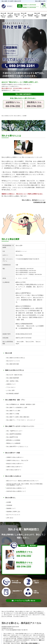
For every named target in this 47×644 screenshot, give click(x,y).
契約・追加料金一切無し (13, 381)
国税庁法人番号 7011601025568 (24, 338)
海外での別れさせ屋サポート (14, 470)
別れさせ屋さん (10, 498)
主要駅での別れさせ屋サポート (14, 467)
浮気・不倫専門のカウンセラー (14, 431)
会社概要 (9, 502)
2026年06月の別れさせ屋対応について (16, 491)
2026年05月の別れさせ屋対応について (16, 488)
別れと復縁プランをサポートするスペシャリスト (20, 426)
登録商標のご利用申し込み (13, 512)
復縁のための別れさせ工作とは (14, 370)
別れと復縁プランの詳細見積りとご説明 (17, 407)
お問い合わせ (10, 518)
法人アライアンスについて (13, 515)
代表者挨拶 (9, 505)
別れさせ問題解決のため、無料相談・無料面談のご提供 (21, 404)
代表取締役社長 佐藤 (39, 202)
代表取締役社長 (7, 265)
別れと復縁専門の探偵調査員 (14, 434)
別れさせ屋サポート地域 (13, 453)
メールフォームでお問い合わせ (23, 601)
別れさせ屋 (4, 1)
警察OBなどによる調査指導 (13, 443)
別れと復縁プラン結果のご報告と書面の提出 (18, 417)
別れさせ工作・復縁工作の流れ (14, 375)
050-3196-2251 (30, 269)
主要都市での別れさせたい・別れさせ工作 (17, 460)
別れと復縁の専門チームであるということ (17, 446)
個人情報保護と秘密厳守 (13, 394)
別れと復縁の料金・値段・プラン (15, 400)
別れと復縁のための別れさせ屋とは (16, 358)
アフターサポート (11, 387)
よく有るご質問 (10, 390)
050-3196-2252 (33, 271)
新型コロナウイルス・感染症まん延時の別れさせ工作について (22, 481)
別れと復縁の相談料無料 (13, 378)
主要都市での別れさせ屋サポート (15, 457)
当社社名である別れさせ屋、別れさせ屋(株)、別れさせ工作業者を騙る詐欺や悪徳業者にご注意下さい (25, 484)
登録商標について (11, 508)
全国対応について (11, 384)
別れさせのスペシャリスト (13, 361)
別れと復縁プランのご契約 (13, 411)
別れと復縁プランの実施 (13, 414)
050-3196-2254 (38, 274)
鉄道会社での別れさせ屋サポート (15, 464)
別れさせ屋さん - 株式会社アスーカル (21, 623)
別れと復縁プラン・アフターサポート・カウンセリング (21, 420)
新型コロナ (42, 640)
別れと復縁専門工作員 (12, 437)
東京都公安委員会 (20, 334)
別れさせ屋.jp (19, 255)
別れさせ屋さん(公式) (40, 1)
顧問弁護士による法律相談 (13, 440)
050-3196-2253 (33, 273)
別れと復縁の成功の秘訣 (13, 364)
